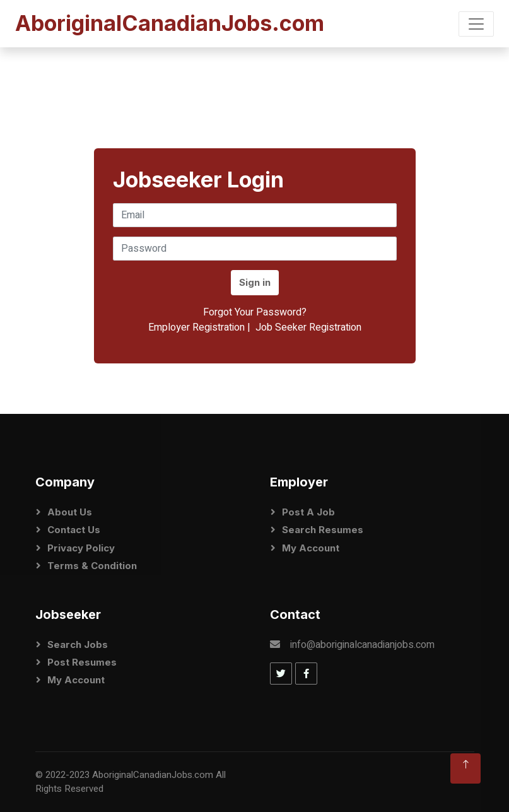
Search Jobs (78, 644)
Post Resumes (82, 662)
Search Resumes (323, 530)
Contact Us (74, 530)
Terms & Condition (92, 566)
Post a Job (308, 512)
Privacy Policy (81, 548)
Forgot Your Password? (255, 312)
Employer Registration (196, 327)
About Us (70, 512)
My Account (311, 548)
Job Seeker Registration (308, 327)
